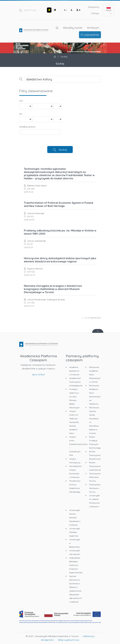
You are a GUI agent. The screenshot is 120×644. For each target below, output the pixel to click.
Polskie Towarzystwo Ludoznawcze (95, 466)
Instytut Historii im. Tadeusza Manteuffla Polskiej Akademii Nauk (74, 422)
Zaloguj (95, 13)
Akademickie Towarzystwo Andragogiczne (76, 382)
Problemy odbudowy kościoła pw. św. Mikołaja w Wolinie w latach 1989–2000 (60, 232)
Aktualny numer (73, 28)
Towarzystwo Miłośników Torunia (95, 477)
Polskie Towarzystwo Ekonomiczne (95, 455)
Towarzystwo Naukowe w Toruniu (95, 488)
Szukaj (63, 150)
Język (108, 10)
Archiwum (93, 28)
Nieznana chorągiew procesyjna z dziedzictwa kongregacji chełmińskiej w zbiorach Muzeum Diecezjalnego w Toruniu (53, 289)
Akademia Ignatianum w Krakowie (74, 371)
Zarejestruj (94, 7)
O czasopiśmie (90, 35)
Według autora (27, 127)
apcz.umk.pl (38, 374)
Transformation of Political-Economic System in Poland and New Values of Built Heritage (58, 204)
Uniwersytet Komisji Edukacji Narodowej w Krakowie (75, 518)
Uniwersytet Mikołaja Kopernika (74, 532)
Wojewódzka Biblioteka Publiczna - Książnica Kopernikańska (76, 565)
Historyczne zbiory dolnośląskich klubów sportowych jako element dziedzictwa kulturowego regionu (60, 260)
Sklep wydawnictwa (69, 640)
